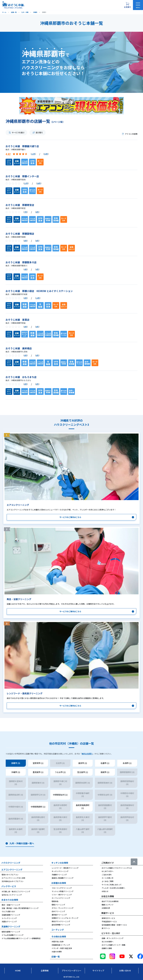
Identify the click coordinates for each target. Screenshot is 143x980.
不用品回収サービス (109, 921)
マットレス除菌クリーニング (63, 891)
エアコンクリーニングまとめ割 (13, 878)
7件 (26, 212)
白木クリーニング (58, 911)
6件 (26, 241)
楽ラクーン (106, 928)
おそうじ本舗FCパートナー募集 (114, 945)
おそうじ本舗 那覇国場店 (20, 234)
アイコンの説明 (131, 134)
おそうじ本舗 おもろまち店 (21, 377)
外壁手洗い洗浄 (58, 942)
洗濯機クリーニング (11, 926)
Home (18, 971)
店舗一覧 (56, 957)
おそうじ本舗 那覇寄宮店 (20, 205)
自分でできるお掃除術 (110, 901)
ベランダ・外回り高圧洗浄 (62, 948)
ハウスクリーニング (11, 863)
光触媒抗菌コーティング (61, 945)
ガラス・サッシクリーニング (63, 908)
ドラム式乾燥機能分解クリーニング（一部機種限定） (22, 938)
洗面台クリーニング (9, 921)
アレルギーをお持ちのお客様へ (113, 888)
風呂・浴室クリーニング (11, 905)
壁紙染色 (55, 901)
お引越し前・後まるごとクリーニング (16, 891)
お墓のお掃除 (57, 952)
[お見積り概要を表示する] (127, 5)
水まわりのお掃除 (10, 900)
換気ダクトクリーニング (61, 921)
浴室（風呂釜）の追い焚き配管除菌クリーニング (20, 908)
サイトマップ (98, 971)
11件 (33, 154)
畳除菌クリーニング (59, 915)
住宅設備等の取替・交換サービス (114, 925)
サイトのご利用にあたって (112, 885)
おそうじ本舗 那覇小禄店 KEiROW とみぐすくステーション (39, 291)
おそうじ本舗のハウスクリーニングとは (117, 868)
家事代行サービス (108, 918)
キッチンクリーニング (60, 871)
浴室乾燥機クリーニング (11, 915)
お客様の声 (106, 908)
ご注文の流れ (107, 875)
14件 (38, 298)
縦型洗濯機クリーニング (11, 932)
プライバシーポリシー (71, 971)
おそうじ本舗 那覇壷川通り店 (22, 146)
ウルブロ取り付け (8, 911)
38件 (39, 183)
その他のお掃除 (59, 936)
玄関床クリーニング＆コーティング (65, 918)
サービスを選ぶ (18, 132)
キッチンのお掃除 (60, 863)
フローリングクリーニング (62, 888)
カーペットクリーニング (61, 898)
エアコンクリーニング (12, 870)
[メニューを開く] (138, 5)
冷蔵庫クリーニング (59, 875)
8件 (37, 212)
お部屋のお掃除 (59, 883)
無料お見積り (87, 754)
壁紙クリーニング (58, 905)
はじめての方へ (108, 871)
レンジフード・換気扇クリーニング (65, 868)
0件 (26, 298)
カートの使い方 (108, 878)
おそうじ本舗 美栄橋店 (19, 348)
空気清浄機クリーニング (61, 925)
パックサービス (9, 886)
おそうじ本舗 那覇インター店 (22, 176)
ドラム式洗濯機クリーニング (13, 935)
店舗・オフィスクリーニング (113, 938)
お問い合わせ (125, 971)
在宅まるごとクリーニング (12, 895)
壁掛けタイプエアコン (10, 875)
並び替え (39, 132)
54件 (46, 154)
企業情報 (45, 971)
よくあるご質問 (108, 881)
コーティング (58, 930)
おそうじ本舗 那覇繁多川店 (21, 262)
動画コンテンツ (108, 905)
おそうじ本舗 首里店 (17, 320)
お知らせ (105, 891)
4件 (26, 269)
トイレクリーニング (9, 918)
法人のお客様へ (108, 942)
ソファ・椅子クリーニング (62, 895)
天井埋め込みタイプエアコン (13, 881)
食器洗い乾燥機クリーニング (63, 878)
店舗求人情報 (107, 948)
